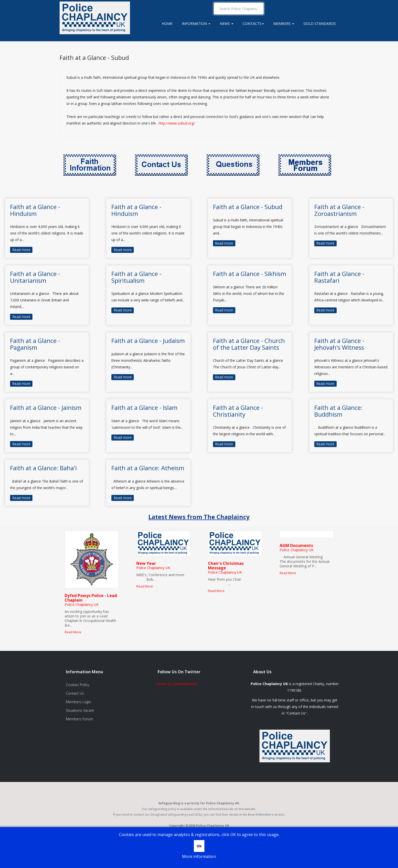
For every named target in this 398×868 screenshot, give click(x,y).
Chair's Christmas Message (226, 566)
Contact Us (75, 693)
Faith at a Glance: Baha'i (43, 468)
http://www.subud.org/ (177, 123)
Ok (199, 846)
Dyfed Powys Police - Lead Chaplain (91, 598)
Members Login (78, 702)
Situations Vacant (80, 710)
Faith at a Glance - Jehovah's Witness (339, 344)
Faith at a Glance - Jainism (46, 407)
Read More (73, 632)
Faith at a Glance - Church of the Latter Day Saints (249, 344)
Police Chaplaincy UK (82, 604)
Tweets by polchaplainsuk (176, 684)
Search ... (214, 3)
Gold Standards (320, 24)
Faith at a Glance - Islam (144, 407)
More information (199, 856)
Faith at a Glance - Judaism (148, 341)
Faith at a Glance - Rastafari (339, 277)
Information (196, 24)
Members (284, 24)
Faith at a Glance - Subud (94, 57)
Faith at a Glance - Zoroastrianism (339, 210)
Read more (21, 250)
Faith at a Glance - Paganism (35, 344)
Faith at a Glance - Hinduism (35, 210)
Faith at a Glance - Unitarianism (35, 277)
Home (167, 24)
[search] (239, 9)
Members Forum (79, 719)
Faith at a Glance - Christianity (238, 411)
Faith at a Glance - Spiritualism (136, 277)
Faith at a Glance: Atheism (148, 468)
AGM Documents (296, 545)
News (227, 24)
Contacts (253, 24)
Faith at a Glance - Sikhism (250, 274)
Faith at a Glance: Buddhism (338, 411)
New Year (146, 563)
